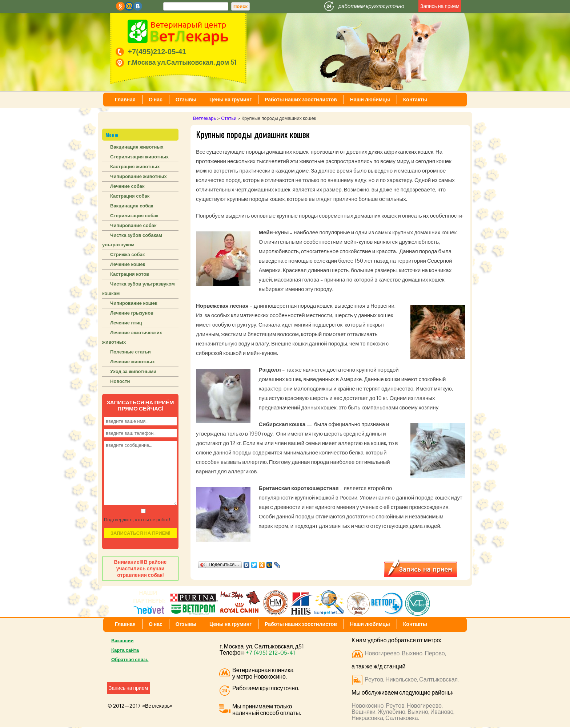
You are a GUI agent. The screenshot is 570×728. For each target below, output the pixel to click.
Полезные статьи (131, 352)
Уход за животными (133, 371)
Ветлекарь (204, 118)
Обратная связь (130, 660)
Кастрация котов (130, 274)
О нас (156, 100)
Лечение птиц (126, 323)
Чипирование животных (139, 176)
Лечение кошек (128, 264)
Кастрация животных (135, 167)
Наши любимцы (370, 100)
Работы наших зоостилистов (301, 100)
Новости (120, 381)
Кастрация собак (130, 196)
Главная (125, 100)
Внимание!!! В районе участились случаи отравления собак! (141, 569)
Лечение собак (127, 186)
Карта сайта (125, 650)
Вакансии (122, 641)
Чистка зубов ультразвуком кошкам (139, 289)
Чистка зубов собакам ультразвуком (132, 240)
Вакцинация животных (137, 147)
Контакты (415, 100)
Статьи (229, 118)
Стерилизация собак (134, 216)
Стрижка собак (127, 254)
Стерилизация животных (139, 157)
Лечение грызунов (132, 313)
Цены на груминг (230, 100)
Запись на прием (440, 6)
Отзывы (186, 100)
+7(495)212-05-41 (157, 52)
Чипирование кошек (134, 303)
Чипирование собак (133, 225)
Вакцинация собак (132, 206)
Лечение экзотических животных (132, 337)
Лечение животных (133, 362)
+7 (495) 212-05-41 (270, 653)
